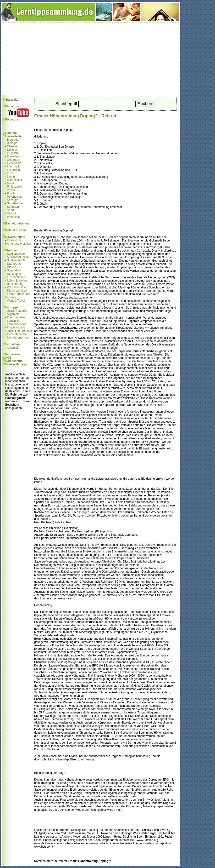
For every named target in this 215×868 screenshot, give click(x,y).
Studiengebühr (16, 260)
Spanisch (13, 207)
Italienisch (13, 170)
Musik (11, 183)
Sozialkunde (15, 203)
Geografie (13, 160)
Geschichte (14, 163)
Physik (11, 190)
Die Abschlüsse (17, 291)
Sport (10, 210)
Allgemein (13, 314)
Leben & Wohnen (18, 281)
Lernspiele (14, 321)
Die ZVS (12, 267)
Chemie (12, 146)
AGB (8, 358)
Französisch (15, 156)
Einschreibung (16, 277)
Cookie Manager (16, 364)
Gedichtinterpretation (19, 331)
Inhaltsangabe (16, 328)
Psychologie (15, 197)
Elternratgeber (16, 317)
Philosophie (14, 187)
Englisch (12, 153)
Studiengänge (16, 254)
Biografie (13, 140)
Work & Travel (16, 301)
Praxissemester (17, 287)
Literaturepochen (18, 338)
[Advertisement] (90, 59)
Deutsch (12, 150)
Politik (11, 193)
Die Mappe (14, 274)
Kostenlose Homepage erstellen (18, 242)
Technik (12, 213)
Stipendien (14, 270)
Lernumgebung (17, 324)
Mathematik (14, 180)
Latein (11, 177)
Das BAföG (14, 264)
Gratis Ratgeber (17, 311)
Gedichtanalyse (17, 334)
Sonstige (13, 200)
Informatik (13, 167)
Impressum (13, 354)
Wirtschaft (13, 217)
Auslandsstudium (18, 257)
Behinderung (15, 284)
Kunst (11, 173)
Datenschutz (14, 361)
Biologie (12, 143)
